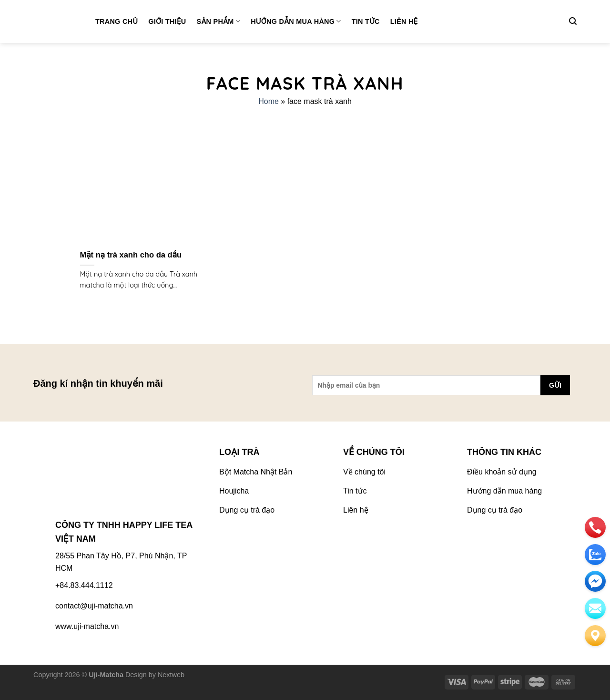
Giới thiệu (167, 21)
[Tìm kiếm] (573, 21)
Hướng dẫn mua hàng (296, 21)
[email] (595, 581)
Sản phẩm (219, 21)
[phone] (595, 527)
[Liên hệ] (595, 636)
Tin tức (366, 21)
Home (269, 101)
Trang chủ (117, 21)
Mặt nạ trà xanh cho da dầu (131, 255)
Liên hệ (404, 21)
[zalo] (595, 555)
